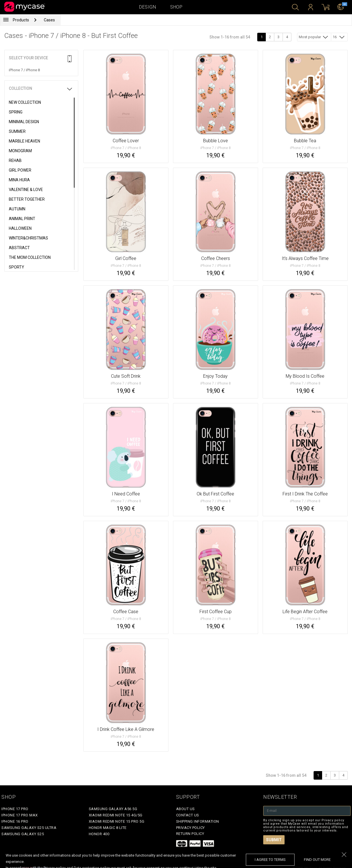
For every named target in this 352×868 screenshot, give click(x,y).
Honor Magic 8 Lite (108, 828)
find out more (317, 860)
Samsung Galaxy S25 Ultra (29, 828)
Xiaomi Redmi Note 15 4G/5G (116, 815)
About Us (186, 809)
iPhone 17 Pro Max (20, 815)
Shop (176, 7)
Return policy (190, 834)
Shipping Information (198, 821)
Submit (274, 840)
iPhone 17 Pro (15, 809)
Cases (49, 20)
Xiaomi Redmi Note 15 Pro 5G (117, 821)
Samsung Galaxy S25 (23, 834)
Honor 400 (99, 834)
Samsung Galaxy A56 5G (113, 809)
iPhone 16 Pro (15, 821)
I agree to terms (270, 860)
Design (148, 7)
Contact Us (188, 815)
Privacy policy (191, 828)
